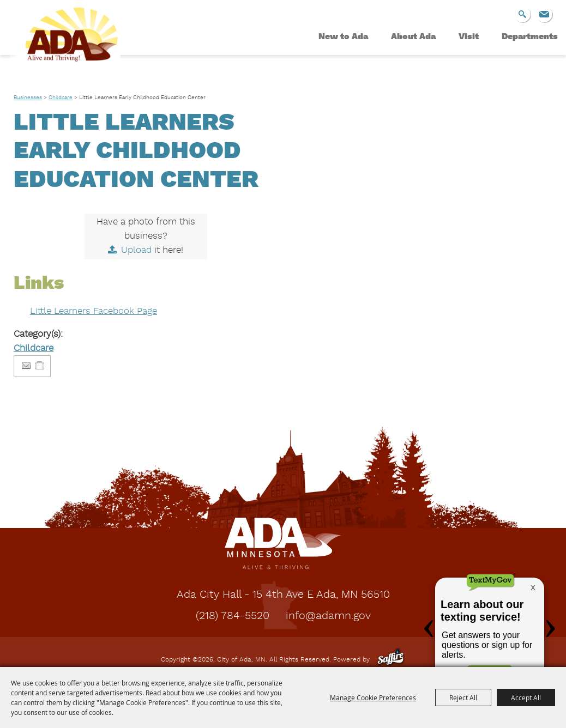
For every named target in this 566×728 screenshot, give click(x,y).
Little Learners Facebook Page (94, 311)
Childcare (61, 98)
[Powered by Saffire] (391, 660)
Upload (136, 250)
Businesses (28, 98)
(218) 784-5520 (233, 616)
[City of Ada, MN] (65, 47)
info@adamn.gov (328, 616)
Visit (469, 37)
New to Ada (343, 37)
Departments (530, 37)
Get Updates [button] (544, 14)
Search (522, 14)
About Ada (413, 37)
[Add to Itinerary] (40, 366)
